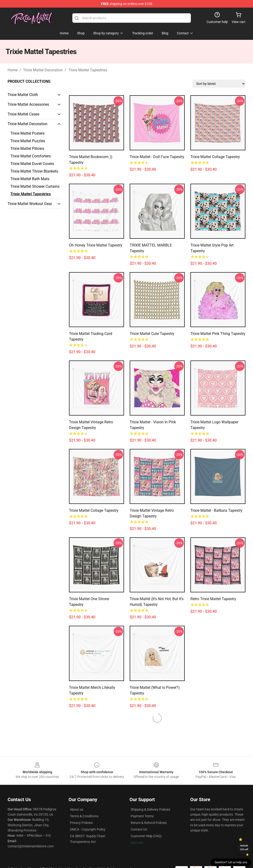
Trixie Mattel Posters (28, 133)
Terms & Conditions (84, 816)
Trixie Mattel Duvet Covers (32, 164)
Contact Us (139, 829)
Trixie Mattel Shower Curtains (35, 186)
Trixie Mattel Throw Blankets (34, 171)
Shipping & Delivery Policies (150, 809)
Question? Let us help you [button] (231, 862)
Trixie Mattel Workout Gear (30, 204)
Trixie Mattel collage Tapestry (215, 157)
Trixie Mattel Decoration (43, 70)
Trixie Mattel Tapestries (88, 70)
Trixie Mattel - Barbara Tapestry (216, 510)
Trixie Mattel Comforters (31, 156)
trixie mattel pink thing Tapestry (218, 334)
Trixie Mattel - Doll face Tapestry (157, 157)
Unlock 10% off (244, 847)
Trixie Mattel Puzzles (28, 141)
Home (13, 70)
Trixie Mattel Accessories (28, 104)
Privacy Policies (81, 823)
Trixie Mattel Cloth (23, 95)
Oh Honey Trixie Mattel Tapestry (96, 245)
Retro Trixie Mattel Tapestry (213, 599)
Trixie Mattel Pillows (27, 148)
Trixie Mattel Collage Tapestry (94, 510)
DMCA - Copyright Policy (88, 829)
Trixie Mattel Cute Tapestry (152, 334)
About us (77, 809)
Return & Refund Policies (149, 823)
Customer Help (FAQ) (146, 836)
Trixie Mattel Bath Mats (30, 179)
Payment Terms (142, 816)
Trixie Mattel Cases (23, 114)
